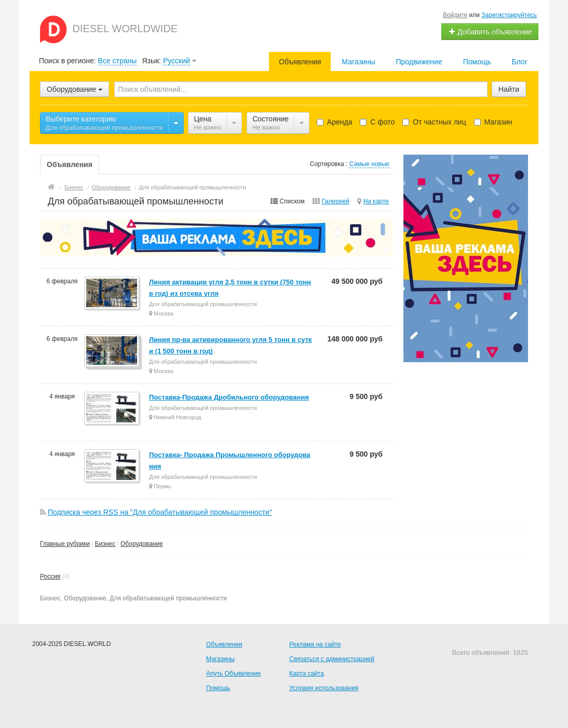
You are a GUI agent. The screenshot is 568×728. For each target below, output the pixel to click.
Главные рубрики (65, 544)
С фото (377, 122)
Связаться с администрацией (332, 659)
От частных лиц (434, 122)
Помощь (477, 62)
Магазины (358, 62)
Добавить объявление (490, 32)
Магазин (493, 122)
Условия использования (324, 688)
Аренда (335, 122)
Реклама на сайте (315, 644)
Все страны (118, 61)
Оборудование (142, 544)
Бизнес (105, 544)
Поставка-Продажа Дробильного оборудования (229, 397)
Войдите (455, 15)
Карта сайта (307, 674)
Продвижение (419, 62)
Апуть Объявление (233, 674)
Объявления (300, 62)
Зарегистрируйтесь (509, 15)
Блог (520, 62)
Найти (509, 89)
